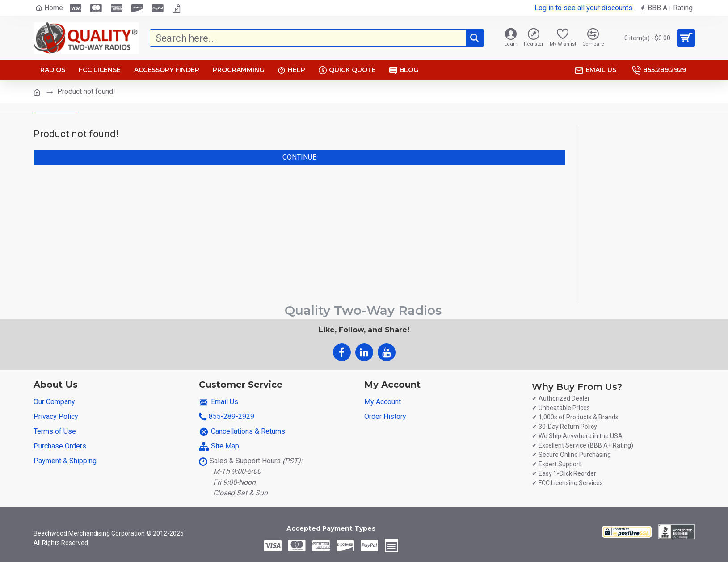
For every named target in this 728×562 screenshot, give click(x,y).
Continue (299, 157)
